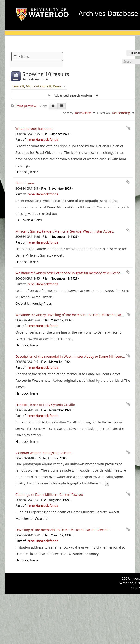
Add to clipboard (128, 128)
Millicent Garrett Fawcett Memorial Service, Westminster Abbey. (65, 231)
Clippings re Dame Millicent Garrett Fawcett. (50, 495)
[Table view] (62, 106)
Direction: (104, 113)
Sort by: (68, 113)
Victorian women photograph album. (44, 453)
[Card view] (53, 106)
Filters (21, 56)
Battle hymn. (25, 183)
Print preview (24, 106)
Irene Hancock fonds (42, 140)
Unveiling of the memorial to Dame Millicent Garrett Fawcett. (62, 530)
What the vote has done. (34, 129)
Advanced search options (73, 95)
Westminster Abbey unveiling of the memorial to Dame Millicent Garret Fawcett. (77, 315)
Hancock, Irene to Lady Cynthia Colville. (46, 405)
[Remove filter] (64, 86)
